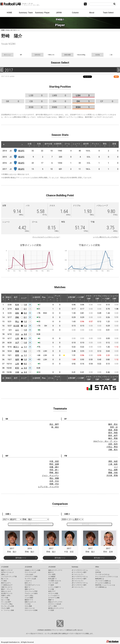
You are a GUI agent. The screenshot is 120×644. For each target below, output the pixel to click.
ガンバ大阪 (5, 598)
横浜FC (21, 151)
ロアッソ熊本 (52, 606)
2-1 (25, 309)
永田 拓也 (113, 444)
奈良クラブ (52, 591)
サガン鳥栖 (28, 606)
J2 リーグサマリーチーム (80, 577)
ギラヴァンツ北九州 (55, 604)
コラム (97, 570)
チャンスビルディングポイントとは (46, 237)
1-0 (25, 305)
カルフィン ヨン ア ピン (105, 441)
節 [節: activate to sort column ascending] (3, 298)
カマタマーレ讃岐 (54, 598)
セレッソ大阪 (5, 600)
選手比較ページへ (89, 524)
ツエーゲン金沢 (53, 583)
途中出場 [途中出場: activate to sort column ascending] (48, 145)
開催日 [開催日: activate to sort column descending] (9, 298)
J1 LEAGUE (5, 567)
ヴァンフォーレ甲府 (31, 591)
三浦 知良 (113, 464)
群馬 (17, 355)
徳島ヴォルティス (30, 602)
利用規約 (41, 630)
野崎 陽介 (54, 473)
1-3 (25, 360)
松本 (17, 305)
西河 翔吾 (113, 433)
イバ (116, 467)
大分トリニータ (30, 608)
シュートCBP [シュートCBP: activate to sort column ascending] (114, 298)
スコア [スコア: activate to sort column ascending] (24, 298)
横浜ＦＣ (28, 587)
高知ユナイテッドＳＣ (55, 602)
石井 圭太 (54, 481)
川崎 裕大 (113, 450)
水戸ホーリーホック (7, 572)
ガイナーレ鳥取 (53, 593)
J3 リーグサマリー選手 (79, 585)
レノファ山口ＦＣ (54, 596)
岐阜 (17, 309)
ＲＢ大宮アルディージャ (32, 585)
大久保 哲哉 (112, 475)
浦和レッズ (5, 574)
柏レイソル (5, 579)
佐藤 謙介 (54, 467)
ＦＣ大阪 (51, 589)
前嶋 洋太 (54, 484)
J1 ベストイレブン (78, 574)
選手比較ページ (21, 558)
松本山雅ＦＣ (52, 579)
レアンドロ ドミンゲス (49, 487)
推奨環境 (48, 630)
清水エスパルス (6, 591)
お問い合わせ (78, 630)
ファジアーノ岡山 (7, 604)
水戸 (17, 343)
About (92, 13)
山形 (17, 338)
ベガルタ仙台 (29, 574)
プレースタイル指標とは (103, 581)
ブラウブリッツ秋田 (31, 577)
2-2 (25, 334)
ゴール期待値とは (101, 587)
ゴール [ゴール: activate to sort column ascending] (67, 145)
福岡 (17, 360)
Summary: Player (42, 13)
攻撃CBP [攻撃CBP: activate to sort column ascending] (72, 298)
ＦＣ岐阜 (51, 585)
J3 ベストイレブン (78, 587)
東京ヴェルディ (6, 583)
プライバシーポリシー (59, 630)
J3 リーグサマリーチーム (80, 583)
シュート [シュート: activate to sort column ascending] (77, 145)
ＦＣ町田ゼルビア (7, 585)
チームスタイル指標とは (103, 583)
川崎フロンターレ (7, 587)
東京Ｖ (16, 347)
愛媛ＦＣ (51, 600)
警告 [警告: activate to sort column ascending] (105, 145)
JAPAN (59, 13)
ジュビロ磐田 (29, 598)
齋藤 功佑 (113, 473)
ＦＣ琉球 (51, 610)
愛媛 (17, 351)
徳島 (17, 313)
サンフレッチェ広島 (7, 606)
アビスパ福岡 (5, 608)
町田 (17, 368)
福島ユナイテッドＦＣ (55, 570)
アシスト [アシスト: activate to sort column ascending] (95, 145)
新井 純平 (113, 436)
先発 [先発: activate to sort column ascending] (39, 145)
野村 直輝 (54, 464)
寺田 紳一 (54, 470)
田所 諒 (114, 427)
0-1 (25, 338)
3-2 (25, 351)
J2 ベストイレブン (78, 581)
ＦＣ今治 (28, 604)
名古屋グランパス (7, 593)
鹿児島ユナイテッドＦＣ (56, 608)
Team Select (108, 13)
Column (75, 13)
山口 (17, 330)
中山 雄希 (113, 470)
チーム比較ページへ (31, 524)
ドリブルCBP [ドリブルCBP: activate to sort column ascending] (97, 298)
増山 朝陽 (54, 478)
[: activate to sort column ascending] (8, 144)
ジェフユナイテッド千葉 (9, 577)
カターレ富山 (29, 596)
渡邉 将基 (113, 430)
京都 (17, 372)
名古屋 (16, 326)
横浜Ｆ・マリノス (7, 589)
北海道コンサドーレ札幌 (32, 570)
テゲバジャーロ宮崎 (31, 610)
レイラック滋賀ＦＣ (55, 587)
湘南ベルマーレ (30, 589)
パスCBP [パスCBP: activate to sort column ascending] (80, 298)
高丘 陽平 (54, 424)
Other (97, 567)
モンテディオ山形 (30, 579)
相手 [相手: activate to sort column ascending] (16, 298)
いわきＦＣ (28, 581)
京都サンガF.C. (6, 596)
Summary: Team (26, 13)
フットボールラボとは (102, 574)
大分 (17, 334)
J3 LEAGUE (52, 567)
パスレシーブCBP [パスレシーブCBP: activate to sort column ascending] (106, 298)
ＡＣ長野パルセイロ (55, 581)
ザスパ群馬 (52, 574)
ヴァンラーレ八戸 (30, 572)
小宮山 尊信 (112, 447)
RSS (116, 77)
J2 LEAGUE (28, 567)
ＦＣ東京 (4, 581)
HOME (9, 13)
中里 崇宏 (54, 461)
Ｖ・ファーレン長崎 (7, 610)
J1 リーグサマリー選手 (79, 572)
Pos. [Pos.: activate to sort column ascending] (44, 298)
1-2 (25, 322)
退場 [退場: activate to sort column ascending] (114, 145)
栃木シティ (28, 583)
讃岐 (17, 317)
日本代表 (98, 572)
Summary (75, 567)
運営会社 (69, 630)
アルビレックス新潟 (31, 593)
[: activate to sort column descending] (4, 144)
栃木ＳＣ (51, 572)
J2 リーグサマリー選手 (79, 579)
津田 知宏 (113, 461)
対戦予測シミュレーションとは (105, 585)
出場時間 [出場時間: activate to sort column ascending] (58, 145)
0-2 (25, 313)
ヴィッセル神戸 (6, 602)
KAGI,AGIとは (100, 579)
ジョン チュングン (50, 475)
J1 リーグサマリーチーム (80, 570)
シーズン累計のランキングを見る (105, 237)
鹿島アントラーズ (7, 570)
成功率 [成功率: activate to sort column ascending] (86, 145)
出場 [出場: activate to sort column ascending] (30, 145)
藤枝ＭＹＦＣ (29, 600)
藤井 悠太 (113, 424)
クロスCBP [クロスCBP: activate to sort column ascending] (89, 298)
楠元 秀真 (113, 438)
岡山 (17, 322)
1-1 (25, 347)
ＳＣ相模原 (52, 577)
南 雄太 (55, 427)
